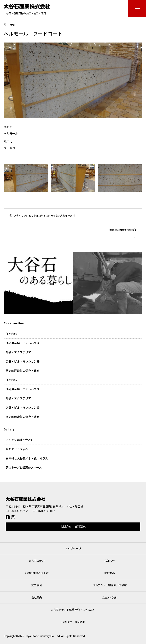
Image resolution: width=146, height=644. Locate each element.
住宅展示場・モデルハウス (23, 343)
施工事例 (37, 585)
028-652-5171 (20, 511)
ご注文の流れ (110, 598)
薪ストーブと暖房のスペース (24, 468)
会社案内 (37, 598)
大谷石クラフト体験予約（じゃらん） (73, 610)
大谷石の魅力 (37, 561)
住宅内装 (11, 334)
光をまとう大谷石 (17, 449)
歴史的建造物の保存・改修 (23, 371)
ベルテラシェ (110, 585)
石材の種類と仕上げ (37, 573)
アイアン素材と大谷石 (20, 440)
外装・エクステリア (18, 352)
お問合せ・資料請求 (73, 527)
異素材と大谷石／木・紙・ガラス (27, 458)
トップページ (73, 549)
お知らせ (110, 561)
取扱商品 (110, 573)
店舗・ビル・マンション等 (23, 362)
